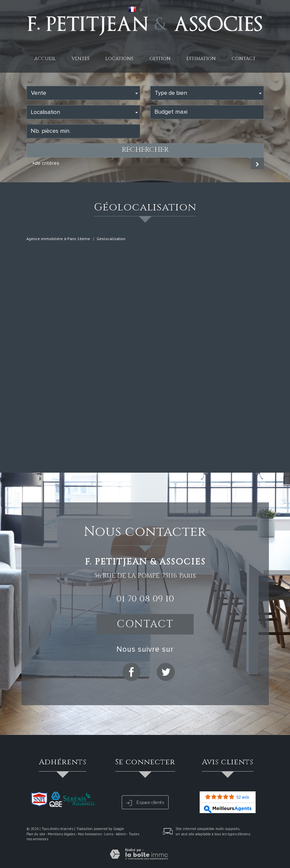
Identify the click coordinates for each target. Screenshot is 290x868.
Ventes (81, 59)
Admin (121, 834)
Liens (109, 834)
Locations (119, 59)
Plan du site (36, 834)
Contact (244, 59)
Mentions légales (62, 834)
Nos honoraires (90, 834)
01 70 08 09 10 (145, 599)
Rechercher (145, 150)
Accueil (45, 59)
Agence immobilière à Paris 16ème (58, 239)
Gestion (160, 59)
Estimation (201, 59)
